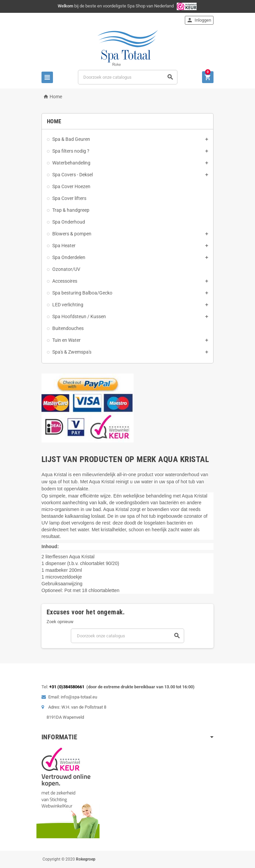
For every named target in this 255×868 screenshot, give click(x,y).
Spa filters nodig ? (71, 151)
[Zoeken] (128, 77)
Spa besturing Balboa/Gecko (82, 293)
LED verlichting (68, 305)
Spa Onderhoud (69, 222)
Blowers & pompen (72, 234)
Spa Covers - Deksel (73, 175)
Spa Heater (64, 246)
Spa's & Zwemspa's (72, 352)
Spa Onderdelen (69, 257)
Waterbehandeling (71, 163)
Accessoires (65, 281)
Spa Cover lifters (69, 198)
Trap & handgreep (71, 210)
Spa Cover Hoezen (71, 186)
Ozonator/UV (66, 269)
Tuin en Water (66, 340)
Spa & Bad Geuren (71, 139)
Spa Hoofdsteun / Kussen (79, 316)
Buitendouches (68, 328)
